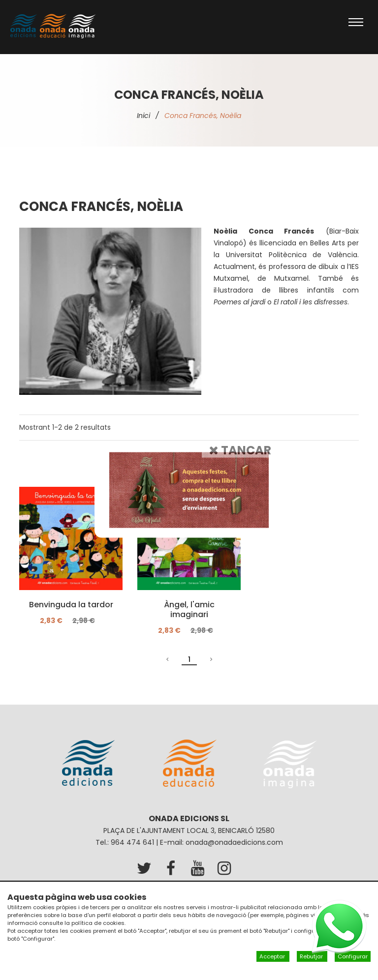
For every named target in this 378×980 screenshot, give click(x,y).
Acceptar (273, 956)
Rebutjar (312, 956)
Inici (143, 116)
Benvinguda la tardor (71, 605)
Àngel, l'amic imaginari (189, 610)
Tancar (240, 450)
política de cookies (98, 923)
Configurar (353, 956)
